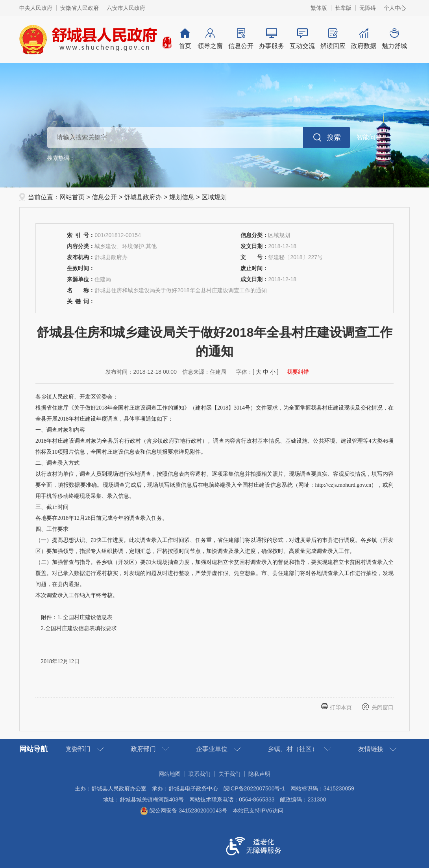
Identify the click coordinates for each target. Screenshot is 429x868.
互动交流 (302, 39)
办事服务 (272, 39)
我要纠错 (298, 372)
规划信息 (182, 197)
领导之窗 (210, 39)
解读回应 (333, 39)
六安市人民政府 (126, 8)
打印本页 (341, 707)
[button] (343, 8)
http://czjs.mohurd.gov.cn (343, 485)
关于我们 (229, 774)
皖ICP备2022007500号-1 (254, 788)
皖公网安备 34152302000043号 (184, 811)
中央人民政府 (36, 8)
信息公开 (241, 39)
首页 (185, 39)
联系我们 (200, 774)
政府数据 (364, 39)
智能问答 (369, 137)
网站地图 (170, 774)
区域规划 (214, 197)
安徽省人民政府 (80, 8)
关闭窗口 (383, 707)
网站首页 (72, 197)
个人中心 (395, 8)
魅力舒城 (394, 39)
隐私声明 (259, 774)
